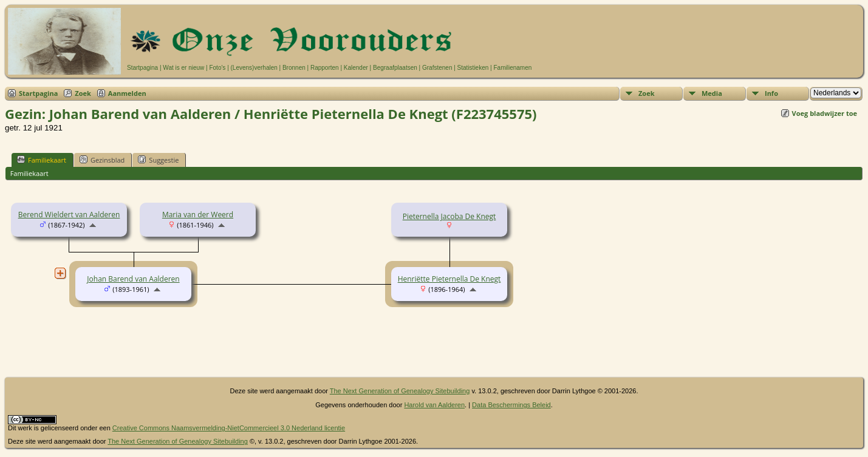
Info (771, 93)
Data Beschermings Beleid (511, 405)
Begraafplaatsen (395, 68)
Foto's (217, 68)
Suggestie (158, 160)
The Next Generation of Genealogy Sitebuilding (400, 391)
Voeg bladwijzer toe (825, 113)
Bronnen (294, 68)
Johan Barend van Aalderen (133, 279)
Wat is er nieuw (183, 68)
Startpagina (142, 68)
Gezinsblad (102, 160)
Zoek (83, 93)
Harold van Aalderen (434, 405)
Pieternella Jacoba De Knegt (449, 216)
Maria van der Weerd (198, 215)
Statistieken (473, 68)
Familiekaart (42, 160)
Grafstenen (437, 68)
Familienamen (512, 68)
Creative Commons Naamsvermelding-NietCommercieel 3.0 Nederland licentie (229, 428)
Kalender (356, 68)
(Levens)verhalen (254, 68)
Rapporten (325, 68)
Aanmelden (127, 93)
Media (712, 93)
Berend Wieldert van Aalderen (69, 215)
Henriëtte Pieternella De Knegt (449, 279)
